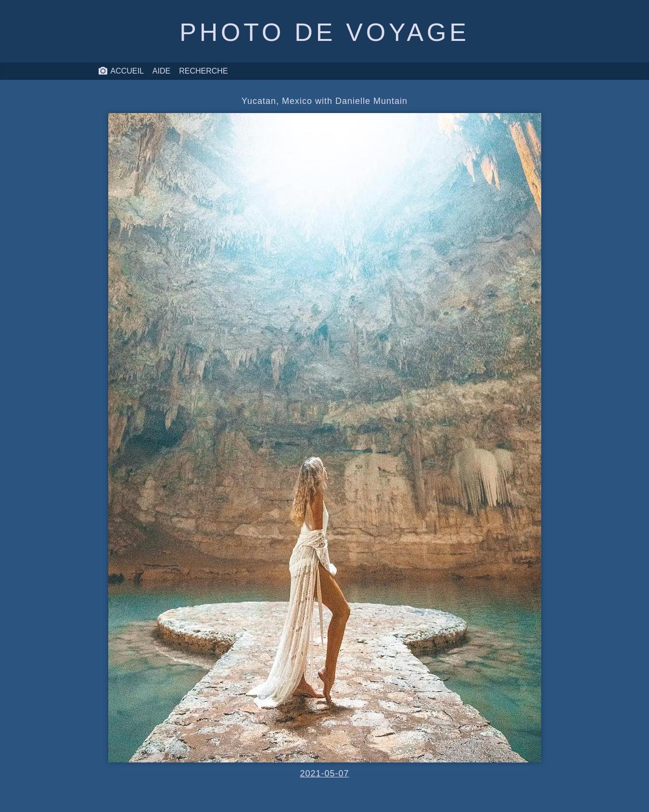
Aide (161, 71)
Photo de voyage (324, 32)
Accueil (121, 71)
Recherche (203, 71)
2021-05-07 (324, 774)
